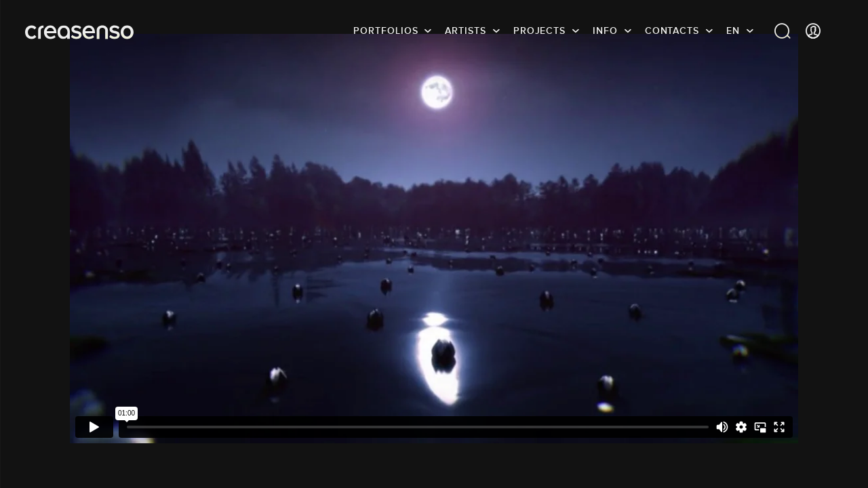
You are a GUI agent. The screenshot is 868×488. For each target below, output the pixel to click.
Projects (539, 30)
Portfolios (386, 30)
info (605, 30)
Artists (465, 30)
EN (733, 30)
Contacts (672, 30)
